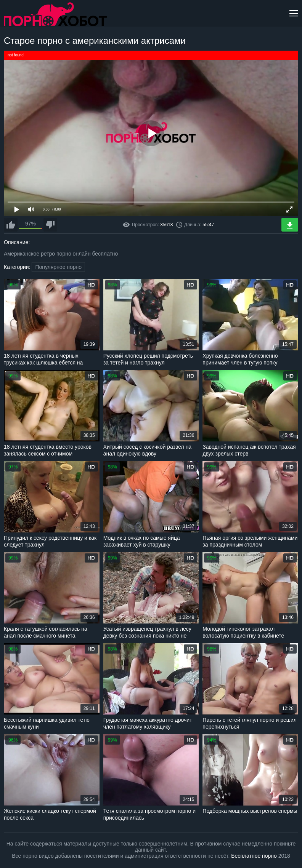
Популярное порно (58, 267)
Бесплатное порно (254, 856)
